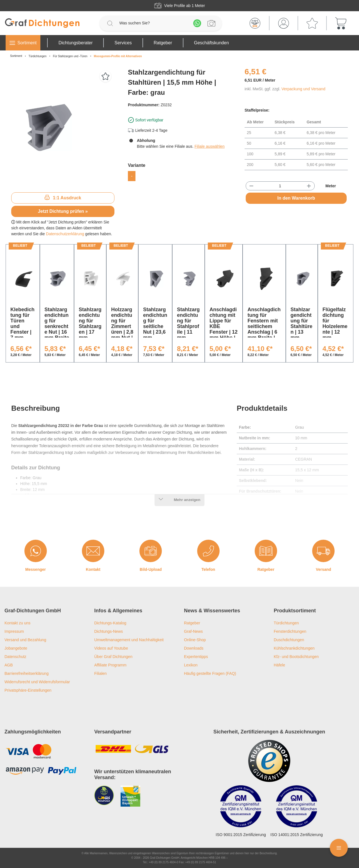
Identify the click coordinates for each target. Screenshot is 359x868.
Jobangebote (16, 648)
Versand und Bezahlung (25, 640)
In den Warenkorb (296, 198)
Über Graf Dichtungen (113, 657)
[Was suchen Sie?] (154, 23)
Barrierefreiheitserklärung (27, 673)
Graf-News (193, 631)
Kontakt (93, 569)
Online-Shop (195, 640)
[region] (63, 128)
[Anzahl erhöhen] (309, 186)
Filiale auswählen (209, 146)
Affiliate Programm (110, 665)
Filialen (100, 673)
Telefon (208, 569)
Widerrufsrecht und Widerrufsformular (37, 682)
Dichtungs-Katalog (110, 623)
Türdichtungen (286, 623)
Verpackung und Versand (303, 89)
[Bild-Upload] (151, 551)
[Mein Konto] (284, 23)
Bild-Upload (151, 569)
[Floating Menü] (339, 848)
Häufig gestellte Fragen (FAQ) (210, 673)
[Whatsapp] (197, 23)
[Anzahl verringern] (251, 186)
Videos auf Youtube (111, 648)
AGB (9, 665)
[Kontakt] (93, 551)
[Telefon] (208, 551)
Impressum (14, 631)
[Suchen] (110, 23)
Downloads (194, 648)
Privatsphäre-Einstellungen (28, 690)
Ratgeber (266, 569)
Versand (323, 569)
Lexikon (191, 665)
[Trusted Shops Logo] (269, 761)
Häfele (279, 665)
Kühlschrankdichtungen (294, 648)
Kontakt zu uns (18, 623)
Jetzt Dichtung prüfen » (63, 211)
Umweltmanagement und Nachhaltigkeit (129, 640)
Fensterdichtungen (290, 631)
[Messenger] (36, 551)
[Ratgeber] (266, 551)
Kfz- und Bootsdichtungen (296, 657)
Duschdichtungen (289, 640)
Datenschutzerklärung (65, 234)
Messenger (35, 569)
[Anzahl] (280, 186)
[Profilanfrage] (211, 23)
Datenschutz (15, 657)
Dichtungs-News (109, 631)
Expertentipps (196, 657)
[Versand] (323, 551)
